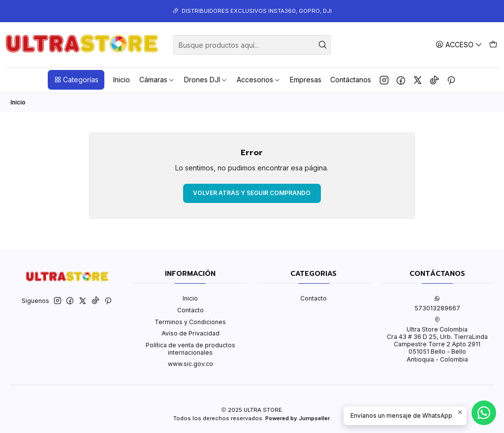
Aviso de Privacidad (190, 333)
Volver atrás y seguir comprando (252, 193)
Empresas (306, 80)
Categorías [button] (76, 80)
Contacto (190, 310)
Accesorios (259, 80)
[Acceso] (459, 45)
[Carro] (493, 45)
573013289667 (437, 303)
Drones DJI (206, 80)
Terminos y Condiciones (190, 322)
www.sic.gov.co (190, 364)
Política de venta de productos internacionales (190, 349)
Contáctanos (351, 80)
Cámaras (157, 80)
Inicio (122, 80)
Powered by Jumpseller (298, 418)
